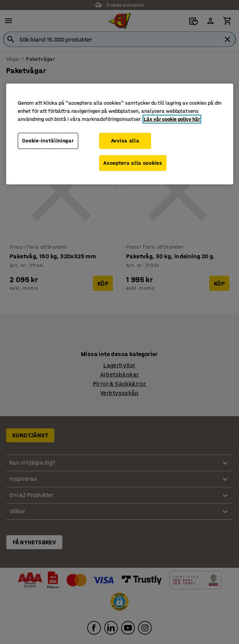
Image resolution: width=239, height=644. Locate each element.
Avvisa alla (125, 141)
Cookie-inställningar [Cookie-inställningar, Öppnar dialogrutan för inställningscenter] (48, 141)
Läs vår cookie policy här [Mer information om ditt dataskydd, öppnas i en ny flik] (172, 119)
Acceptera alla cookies (133, 163)
